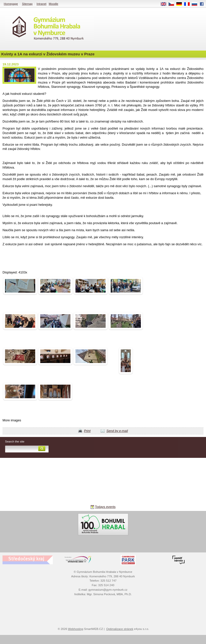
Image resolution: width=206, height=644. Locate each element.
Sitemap (27, 4)
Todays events (105, 507)
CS (173, 4)
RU (196, 4)
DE (181, 4)
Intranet (41, 4)
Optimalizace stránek (120, 629)
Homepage (11, 4)
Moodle (54, 4)
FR (189, 4)
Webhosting (76, 629)
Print (87, 431)
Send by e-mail (117, 431)
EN (165, 4)
